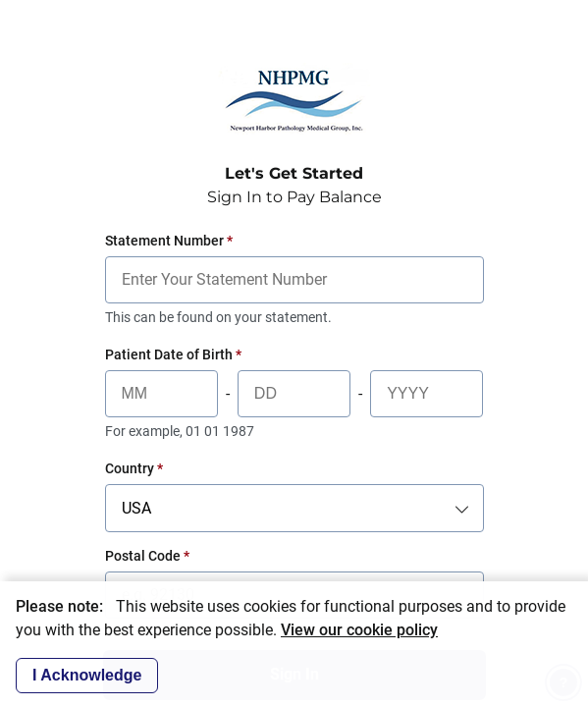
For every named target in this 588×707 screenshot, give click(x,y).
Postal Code (147, 556)
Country (134, 468)
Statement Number (169, 241)
